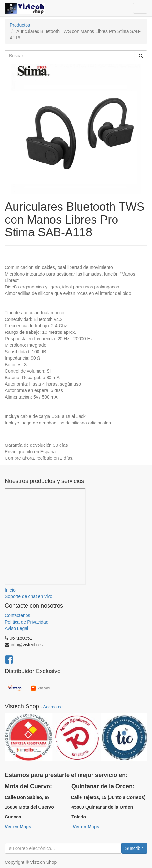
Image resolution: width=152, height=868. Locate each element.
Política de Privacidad (27, 622)
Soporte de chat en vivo (29, 596)
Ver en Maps (18, 827)
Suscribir (134, 848)
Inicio (10, 590)
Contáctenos (18, 615)
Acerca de (53, 707)
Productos (20, 25)
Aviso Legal (16, 628)
